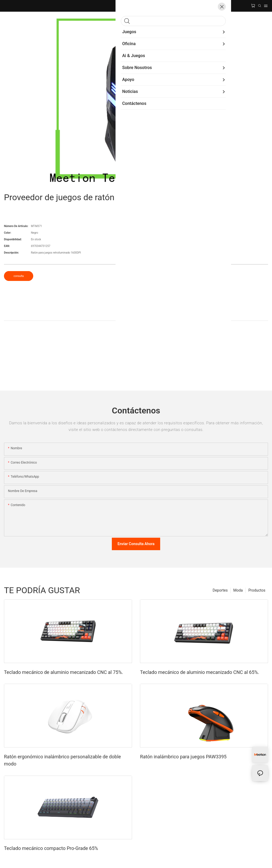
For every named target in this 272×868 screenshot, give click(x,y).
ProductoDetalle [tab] (136, 315)
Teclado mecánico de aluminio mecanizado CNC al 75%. (63, 672)
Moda (238, 590)
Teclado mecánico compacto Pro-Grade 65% (51, 848)
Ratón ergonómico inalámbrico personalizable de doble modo (62, 760)
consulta (19, 276)
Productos (257, 590)
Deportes (220, 590)
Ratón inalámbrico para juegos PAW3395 (183, 757)
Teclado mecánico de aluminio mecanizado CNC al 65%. (199, 672)
